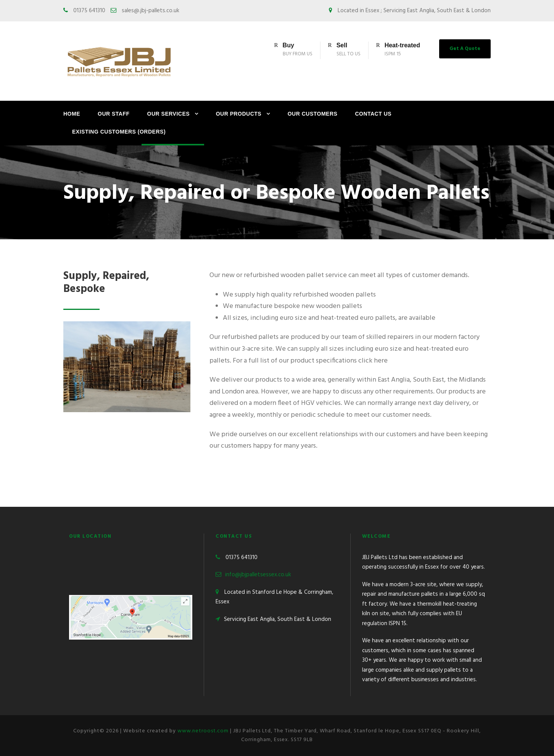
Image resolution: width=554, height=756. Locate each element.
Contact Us (373, 114)
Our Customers (313, 114)
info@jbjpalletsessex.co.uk (258, 575)
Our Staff (114, 114)
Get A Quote (465, 49)
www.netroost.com (203, 731)
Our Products (239, 114)
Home (72, 114)
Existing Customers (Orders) (119, 132)
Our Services (169, 114)
